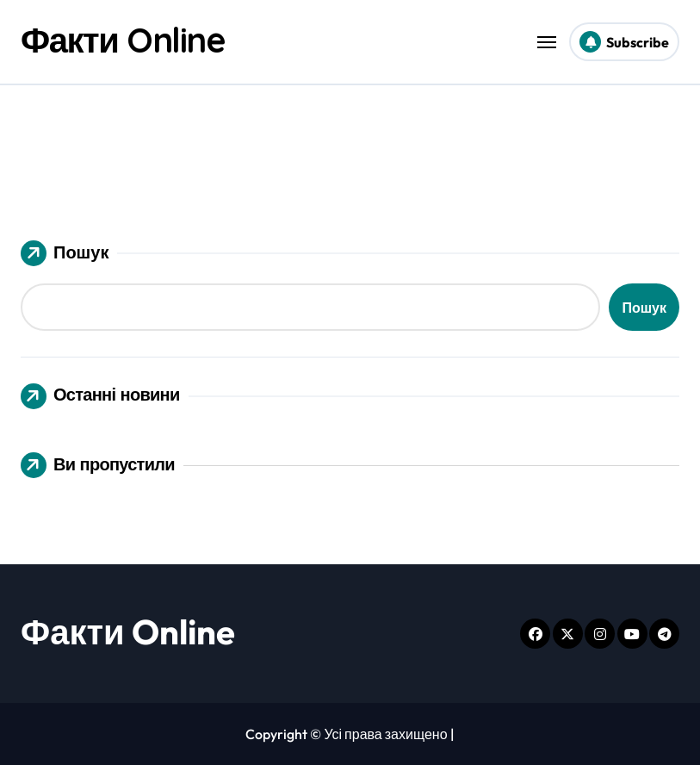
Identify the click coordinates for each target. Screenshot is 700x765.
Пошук (65, 253)
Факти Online (123, 40)
